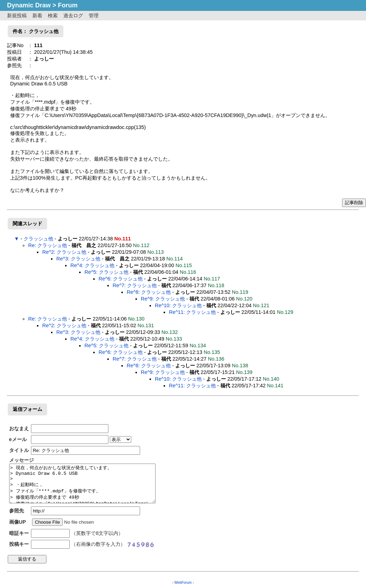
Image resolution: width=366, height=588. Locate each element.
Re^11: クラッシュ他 (192, 312)
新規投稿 (17, 15)
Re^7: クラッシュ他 (135, 285)
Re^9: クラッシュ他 (163, 299)
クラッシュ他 (38, 239)
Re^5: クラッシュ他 (106, 272)
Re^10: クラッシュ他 (178, 305)
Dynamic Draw (29, 5)
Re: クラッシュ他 (48, 245)
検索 (53, 15)
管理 (94, 15)
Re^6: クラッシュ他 (121, 279)
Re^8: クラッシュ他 (149, 292)
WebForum (183, 583)
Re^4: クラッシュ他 (92, 265)
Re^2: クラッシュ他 (64, 252)
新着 (37, 15)
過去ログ (73, 15)
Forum (68, 5)
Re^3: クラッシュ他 (78, 259)
